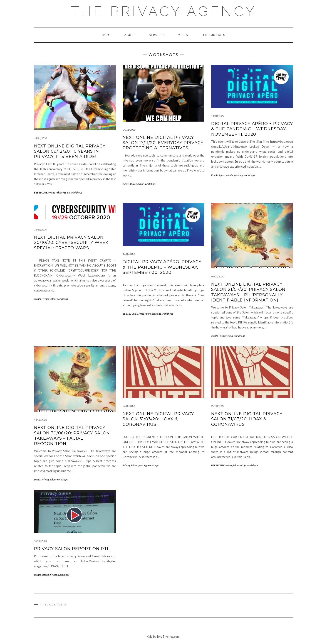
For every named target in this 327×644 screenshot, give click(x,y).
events (52, 192)
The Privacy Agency (164, 11)
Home (107, 35)
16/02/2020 (40, 541)
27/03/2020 (129, 406)
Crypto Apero (218, 175)
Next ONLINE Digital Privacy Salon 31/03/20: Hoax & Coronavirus (158, 419)
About (130, 35)
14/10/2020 (218, 116)
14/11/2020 (40, 138)
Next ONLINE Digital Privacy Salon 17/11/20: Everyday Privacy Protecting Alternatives (163, 143)
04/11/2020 (129, 130)
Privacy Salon (63, 192)
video (54, 575)
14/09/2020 (129, 254)
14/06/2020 (40, 420)
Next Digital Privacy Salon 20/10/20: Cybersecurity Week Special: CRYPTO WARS (71, 243)
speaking (238, 175)
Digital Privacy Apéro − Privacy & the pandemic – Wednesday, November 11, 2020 (252, 129)
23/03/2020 (218, 406)
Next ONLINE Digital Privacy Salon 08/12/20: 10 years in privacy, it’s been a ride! (70, 151)
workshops (76, 192)
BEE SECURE (41, 192)
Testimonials (213, 35)
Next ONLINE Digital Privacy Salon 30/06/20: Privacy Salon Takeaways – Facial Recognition (72, 436)
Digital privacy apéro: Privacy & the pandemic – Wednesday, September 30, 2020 (162, 267)
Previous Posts (53, 605)
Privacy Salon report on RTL (72, 549)
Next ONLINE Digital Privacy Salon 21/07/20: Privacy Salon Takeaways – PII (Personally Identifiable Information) (248, 292)
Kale (150, 637)
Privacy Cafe (239, 465)
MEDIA (183, 35)
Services (157, 35)
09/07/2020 (218, 276)
